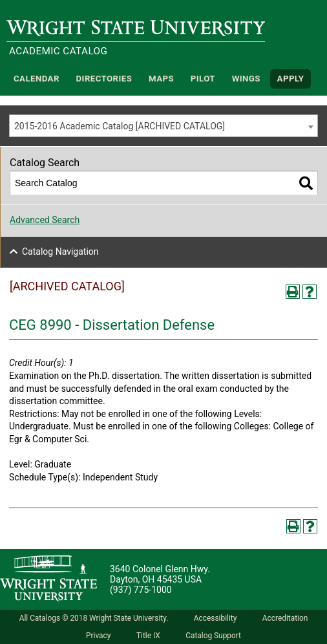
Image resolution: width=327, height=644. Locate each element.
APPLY (291, 79)
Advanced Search (45, 220)
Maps (161, 79)
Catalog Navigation (60, 252)
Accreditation (285, 618)
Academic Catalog (58, 51)
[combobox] (163, 126)
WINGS (246, 79)
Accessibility (216, 618)
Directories (104, 79)
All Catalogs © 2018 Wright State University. (94, 618)
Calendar (37, 79)
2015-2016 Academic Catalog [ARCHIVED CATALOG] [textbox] (120, 126)
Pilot (203, 79)
